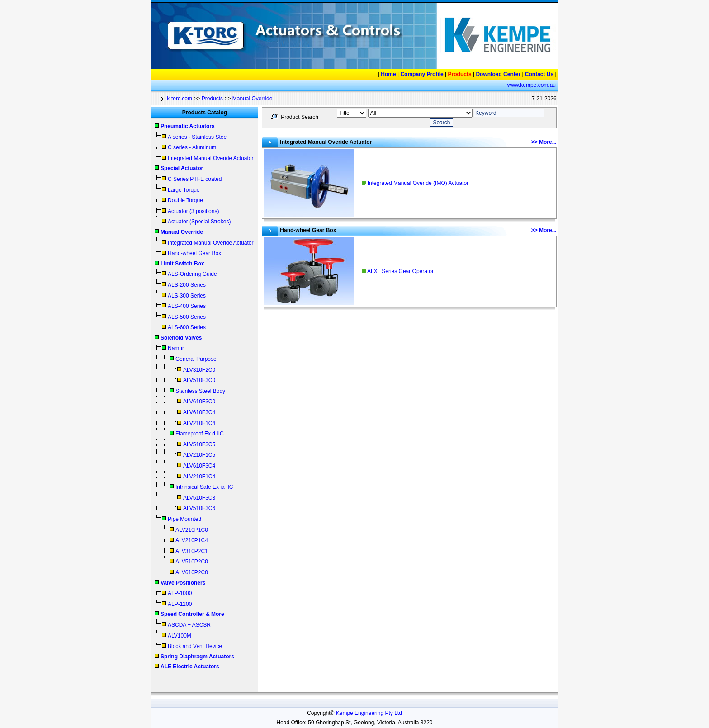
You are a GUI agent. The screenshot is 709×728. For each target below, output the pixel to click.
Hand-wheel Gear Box (194, 253)
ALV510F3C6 (199, 508)
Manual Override (253, 99)
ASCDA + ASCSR (189, 625)
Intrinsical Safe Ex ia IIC (204, 487)
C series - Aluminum (192, 147)
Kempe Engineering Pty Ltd (369, 713)
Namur (176, 348)
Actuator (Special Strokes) (199, 222)
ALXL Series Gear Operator (400, 271)
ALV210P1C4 (192, 540)
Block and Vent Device (195, 646)
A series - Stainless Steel (198, 137)
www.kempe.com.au (532, 85)
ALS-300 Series (187, 296)
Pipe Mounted (184, 519)
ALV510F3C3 (199, 498)
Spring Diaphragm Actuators (197, 657)
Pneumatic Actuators (188, 126)
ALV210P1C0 (192, 530)
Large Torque (184, 190)
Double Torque (185, 200)
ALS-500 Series (187, 317)
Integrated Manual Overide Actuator (210, 158)
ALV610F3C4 (199, 412)
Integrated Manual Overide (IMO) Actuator (418, 183)
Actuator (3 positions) (193, 211)
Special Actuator (182, 168)
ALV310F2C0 (199, 370)
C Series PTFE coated (195, 179)
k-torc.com (180, 99)
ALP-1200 (180, 604)
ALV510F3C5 (199, 444)
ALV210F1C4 (199, 423)
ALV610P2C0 (192, 572)
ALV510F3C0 (199, 380)
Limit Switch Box (182, 264)
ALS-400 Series (187, 306)
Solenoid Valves (181, 338)
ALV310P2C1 (192, 551)
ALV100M (180, 636)
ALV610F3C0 (199, 402)
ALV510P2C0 (192, 562)
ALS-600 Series (187, 327)
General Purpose (196, 359)
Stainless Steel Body (200, 391)
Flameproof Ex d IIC (200, 434)
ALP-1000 (180, 593)
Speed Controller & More (192, 614)
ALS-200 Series (187, 285)
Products (212, 99)
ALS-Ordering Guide (192, 274)
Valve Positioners (183, 583)
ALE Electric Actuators (190, 667)
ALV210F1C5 (199, 455)
